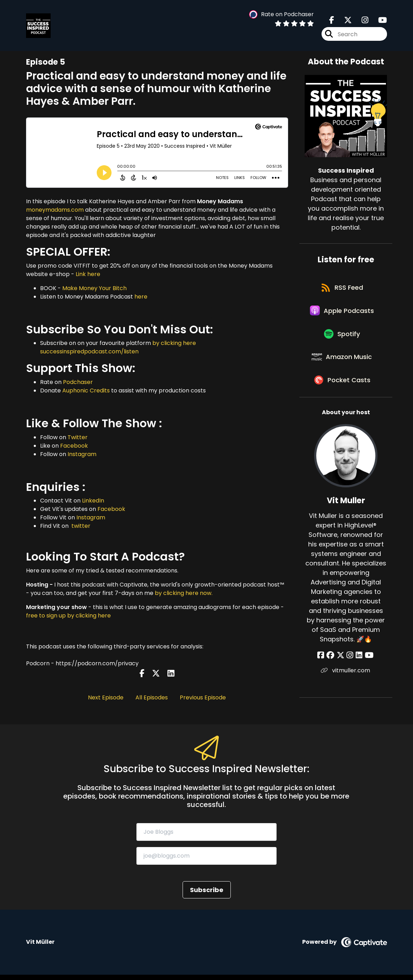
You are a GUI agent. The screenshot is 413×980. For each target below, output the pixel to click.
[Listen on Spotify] (342, 339)
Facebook (74, 446)
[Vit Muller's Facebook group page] (332, 665)
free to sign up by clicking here (68, 616)
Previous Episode (203, 697)
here (141, 297)
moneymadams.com (55, 210)
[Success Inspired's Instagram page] (361, 21)
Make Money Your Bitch (94, 288)
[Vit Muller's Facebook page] (323, 665)
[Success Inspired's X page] (344, 21)
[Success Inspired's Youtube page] (378, 21)
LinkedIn (93, 501)
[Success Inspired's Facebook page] (332, 21)
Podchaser (78, 382)
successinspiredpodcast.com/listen (89, 351)
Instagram (82, 454)
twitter (80, 526)
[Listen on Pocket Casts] (342, 389)
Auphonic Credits (86, 390)
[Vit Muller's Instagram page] (350, 665)
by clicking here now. (184, 593)
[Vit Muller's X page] (341, 665)
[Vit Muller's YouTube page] (367, 665)
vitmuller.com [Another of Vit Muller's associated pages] (346, 680)
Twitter (78, 437)
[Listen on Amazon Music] (342, 364)
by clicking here (174, 343)
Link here (88, 274)
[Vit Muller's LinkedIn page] (358, 665)
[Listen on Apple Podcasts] (342, 314)
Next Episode (106, 697)
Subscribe (207, 895)
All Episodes (152, 697)
